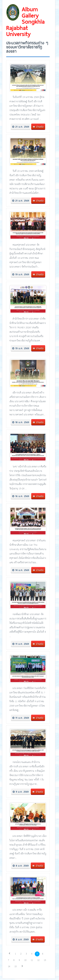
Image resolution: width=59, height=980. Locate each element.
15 (16, 967)
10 (25, 960)
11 (32, 960)
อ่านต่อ (38, 127)
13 (45, 960)
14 (9, 967)
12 (38, 960)
